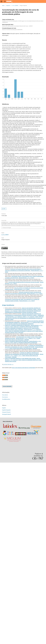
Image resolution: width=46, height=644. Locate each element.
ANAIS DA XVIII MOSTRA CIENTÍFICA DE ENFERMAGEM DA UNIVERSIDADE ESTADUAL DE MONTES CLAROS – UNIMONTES (24, 314)
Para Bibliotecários (6, 399)
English (4, 408)
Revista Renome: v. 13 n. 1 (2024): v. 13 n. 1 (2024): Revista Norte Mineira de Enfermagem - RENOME (23, 339)
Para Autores (5, 397)
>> (13, 364)
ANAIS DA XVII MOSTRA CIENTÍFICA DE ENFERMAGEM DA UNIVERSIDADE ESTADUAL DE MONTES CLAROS (23, 309)
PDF (4, 209)
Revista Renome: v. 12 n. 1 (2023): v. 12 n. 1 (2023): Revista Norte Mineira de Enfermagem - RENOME (24, 356)
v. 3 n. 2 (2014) (15, 5)
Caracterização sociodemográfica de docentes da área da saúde (24, 282)
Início (3, 5)
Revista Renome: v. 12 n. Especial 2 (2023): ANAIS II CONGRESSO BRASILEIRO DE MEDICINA (23, 342)
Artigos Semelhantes (8, 305)
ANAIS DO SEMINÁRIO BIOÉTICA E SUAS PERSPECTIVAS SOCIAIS (21, 358)
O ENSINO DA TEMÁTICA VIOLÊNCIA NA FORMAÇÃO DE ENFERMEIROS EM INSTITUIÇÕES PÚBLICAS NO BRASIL (22, 353)
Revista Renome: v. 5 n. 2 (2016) (22, 289)
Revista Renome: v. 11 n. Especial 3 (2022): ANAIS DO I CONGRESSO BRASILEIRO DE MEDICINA (24, 326)
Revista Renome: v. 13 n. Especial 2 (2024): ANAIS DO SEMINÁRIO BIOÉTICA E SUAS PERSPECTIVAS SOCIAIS (23, 360)
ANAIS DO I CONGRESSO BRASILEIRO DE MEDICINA (18, 325)
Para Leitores (5, 395)
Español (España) (6, 410)
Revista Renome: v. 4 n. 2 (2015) (26, 278)
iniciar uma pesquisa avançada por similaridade (23, 368)
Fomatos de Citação (7, 228)
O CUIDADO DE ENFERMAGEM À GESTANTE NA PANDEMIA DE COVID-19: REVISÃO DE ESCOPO (24, 346)
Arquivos (8, 5)
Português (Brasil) (7, 414)
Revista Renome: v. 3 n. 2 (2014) (27, 301)
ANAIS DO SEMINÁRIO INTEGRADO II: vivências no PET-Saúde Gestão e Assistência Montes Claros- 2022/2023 (22, 329)
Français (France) (6, 412)
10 (10, 364)
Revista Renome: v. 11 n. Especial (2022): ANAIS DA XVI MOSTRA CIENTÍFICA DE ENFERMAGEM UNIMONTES (24, 323)
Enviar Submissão (7, 386)
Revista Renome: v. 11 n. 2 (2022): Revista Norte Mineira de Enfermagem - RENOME (24, 348)
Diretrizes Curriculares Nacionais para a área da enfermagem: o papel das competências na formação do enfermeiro (23, 270)
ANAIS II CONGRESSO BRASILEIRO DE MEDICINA (17, 341)
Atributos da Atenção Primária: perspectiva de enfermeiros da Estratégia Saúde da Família (23, 293)
